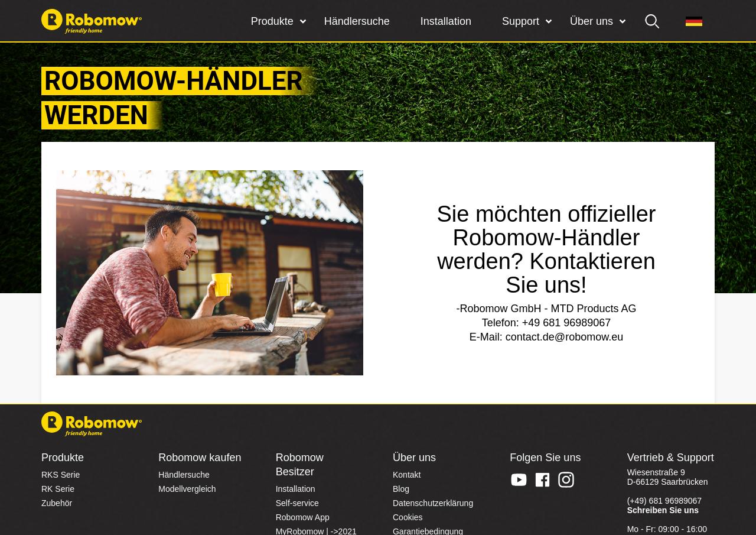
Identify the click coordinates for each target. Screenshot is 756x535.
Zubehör (57, 503)
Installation (446, 21)
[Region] (694, 21)
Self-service (297, 503)
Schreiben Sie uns (663, 510)
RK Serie (58, 489)
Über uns (592, 21)
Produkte (272, 21)
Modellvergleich (187, 489)
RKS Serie (61, 475)
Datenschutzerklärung (433, 503)
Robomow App (303, 517)
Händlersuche (357, 21)
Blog (401, 489)
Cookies (408, 517)
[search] (653, 21)
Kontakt (407, 475)
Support (521, 21)
